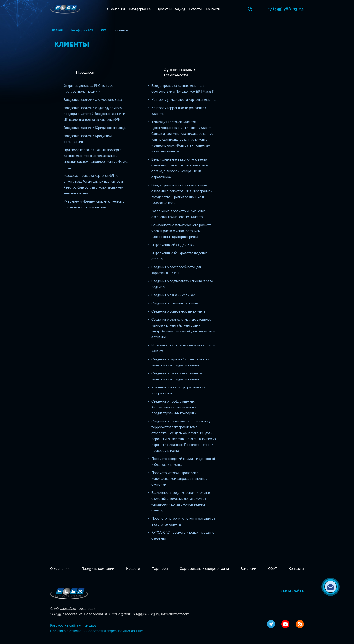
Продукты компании (98, 569)
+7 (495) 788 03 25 (146, 614)
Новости (196, 9)
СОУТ (273, 569)
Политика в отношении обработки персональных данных (97, 631)
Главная (56, 30)
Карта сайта (292, 591)
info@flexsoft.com (175, 614)
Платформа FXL (141, 9)
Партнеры (160, 569)
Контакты (213, 9)
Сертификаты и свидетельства (204, 569)
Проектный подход (171, 9)
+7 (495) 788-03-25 (286, 9)
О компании (116, 9)
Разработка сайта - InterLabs (73, 625)
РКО (104, 30)
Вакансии (248, 569)
